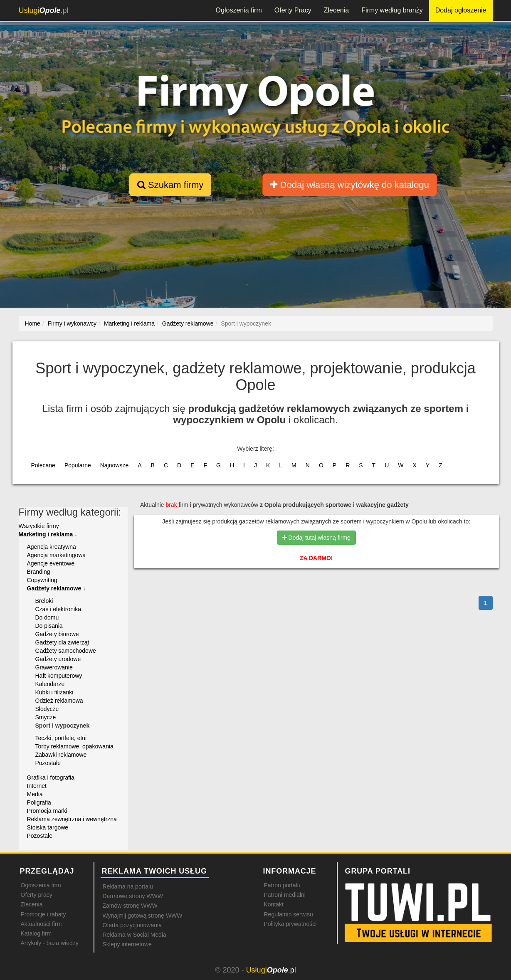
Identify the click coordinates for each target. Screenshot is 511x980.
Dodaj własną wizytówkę (349, 185)
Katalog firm (36, 933)
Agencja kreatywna (52, 547)
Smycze (46, 717)
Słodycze (47, 709)
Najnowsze (114, 465)
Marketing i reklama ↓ (48, 534)
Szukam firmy (170, 185)
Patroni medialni (285, 895)
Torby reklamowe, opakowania (74, 746)
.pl (44, 10)
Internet (37, 786)
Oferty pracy (37, 895)
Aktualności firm (41, 924)
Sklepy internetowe (127, 944)
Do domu (47, 617)
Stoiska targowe (48, 827)
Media (35, 794)
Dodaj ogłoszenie (461, 10)
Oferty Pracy (293, 10)
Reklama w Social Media (135, 935)
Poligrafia (39, 802)
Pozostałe (48, 763)
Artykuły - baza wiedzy (50, 943)
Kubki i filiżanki (54, 692)
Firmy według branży (392, 10)
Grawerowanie (54, 667)
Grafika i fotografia (51, 778)
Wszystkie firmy (39, 526)
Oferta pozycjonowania (132, 925)
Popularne (78, 465)
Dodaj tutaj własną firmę (316, 538)
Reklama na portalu (128, 886)
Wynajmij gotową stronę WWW (143, 916)
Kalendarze (50, 684)
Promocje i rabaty (43, 914)
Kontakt (274, 904)
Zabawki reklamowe (61, 755)
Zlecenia (336, 10)
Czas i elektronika (58, 609)
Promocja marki (47, 811)
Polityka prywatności (290, 924)
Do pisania (49, 626)
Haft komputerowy (59, 676)
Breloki (44, 601)
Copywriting (42, 580)
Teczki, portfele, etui (61, 738)
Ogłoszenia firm (239, 10)
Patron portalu (282, 885)
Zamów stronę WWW (130, 906)
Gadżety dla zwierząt (62, 642)
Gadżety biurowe (57, 634)
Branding (39, 572)
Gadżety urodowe (58, 659)
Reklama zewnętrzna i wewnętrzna (72, 819)
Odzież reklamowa (59, 701)
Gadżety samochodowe (66, 651)
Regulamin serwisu (289, 914)
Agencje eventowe (51, 563)
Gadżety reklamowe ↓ (57, 588)
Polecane (43, 465)
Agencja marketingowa (57, 555)
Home (33, 323)
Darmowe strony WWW (133, 896)
